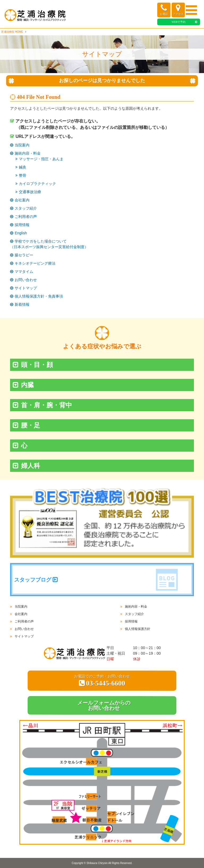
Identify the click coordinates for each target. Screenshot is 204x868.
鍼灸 (23, 167)
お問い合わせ (26, 280)
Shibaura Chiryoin (97, 863)
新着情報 (22, 304)
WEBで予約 (178, 22)
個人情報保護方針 (138, 629)
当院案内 (22, 145)
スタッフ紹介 (26, 208)
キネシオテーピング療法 (35, 263)
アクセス (178, 10)
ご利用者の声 (26, 217)
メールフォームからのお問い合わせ (104, 705)
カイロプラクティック (37, 184)
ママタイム (24, 272)
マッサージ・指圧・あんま (41, 159)
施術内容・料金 (28, 153)
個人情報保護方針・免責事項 (39, 296)
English (21, 233)
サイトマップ (26, 288)
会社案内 (22, 200)
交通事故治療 (30, 192)
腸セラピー (24, 255)
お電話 (164, 10)
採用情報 (22, 225)
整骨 (23, 175)
